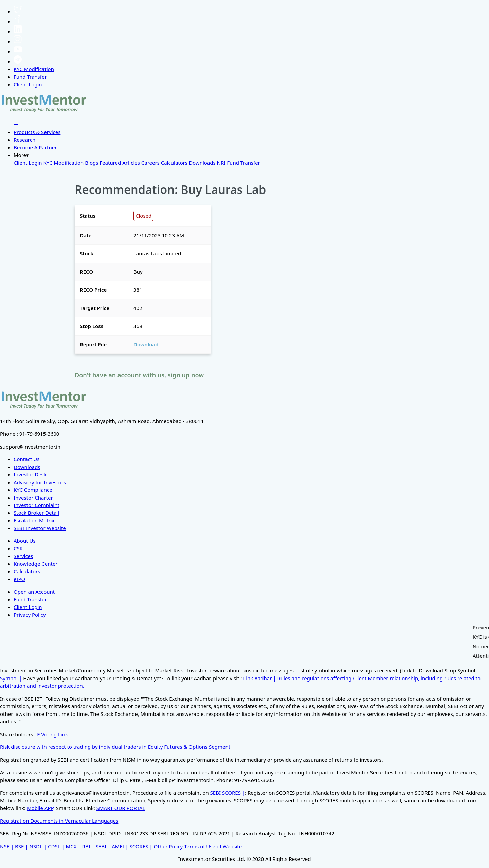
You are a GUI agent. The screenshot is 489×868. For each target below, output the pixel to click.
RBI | (88, 846)
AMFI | (120, 846)
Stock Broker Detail (36, 513)
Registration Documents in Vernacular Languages (59, 821)
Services (23, 556)
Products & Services (37, 132)
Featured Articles (120, 163)
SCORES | (141, 846)
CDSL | (56, 846)
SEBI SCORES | (228, 793)
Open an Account (34, 592)
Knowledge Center (36, 564)
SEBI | (103, 846)
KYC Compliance (33, 490)
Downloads (202, 163)
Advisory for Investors (40, 482)
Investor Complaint (37, 505)
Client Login (28, 84)
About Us (25, 541)
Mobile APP (40, 808)
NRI (221, 163)
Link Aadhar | (259, 678)
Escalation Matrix (34, 520)
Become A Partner (35, 147)
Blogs (92, 163)
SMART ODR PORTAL (121, 808)
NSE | (7, 846)
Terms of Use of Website (213, 846)
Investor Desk (30, 474)
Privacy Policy (30, 615)
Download (146, 344)
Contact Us (26, 459)
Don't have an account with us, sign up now (139, 375)
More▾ (21, 155)
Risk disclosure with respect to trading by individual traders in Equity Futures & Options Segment (115, 747)
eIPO (19, 579)
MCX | (73, 846)
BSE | (22, 846)
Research (24, 140)
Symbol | (11, 678)
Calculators (174, 163)
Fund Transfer (30, 77)
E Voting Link (52, 734)
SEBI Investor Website (40, 528)
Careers (150, 163)
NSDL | (38, 846)
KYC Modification (34, 69)
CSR (18, 548)
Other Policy (168, 846)
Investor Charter (33, 498)
